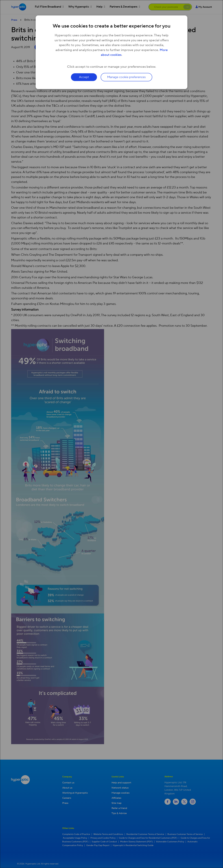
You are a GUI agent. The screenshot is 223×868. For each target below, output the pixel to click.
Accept (84, 77)
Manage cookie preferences (126, 77)
